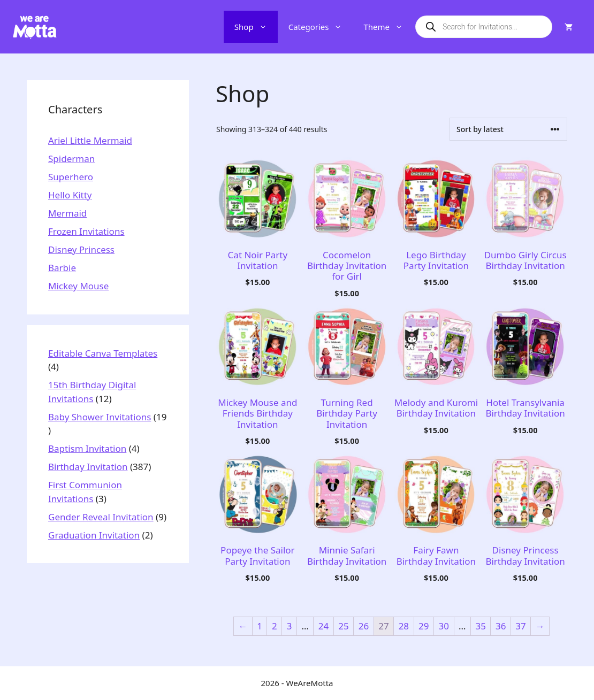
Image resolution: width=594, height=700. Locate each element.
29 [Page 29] (424, 626)
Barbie (62, 268)
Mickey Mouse (78, 286)
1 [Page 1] (260, 626)
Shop (256, 27)
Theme (389, 27)
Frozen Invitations (86, 231)
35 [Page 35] (480, 626)
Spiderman (71, 159)
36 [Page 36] (501, 626)
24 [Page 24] (323, 626)
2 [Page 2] (275, 626)
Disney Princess (81, 249)
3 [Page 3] (290, 626)
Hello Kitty (70, 195)
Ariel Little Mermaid (90, 140)
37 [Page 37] (520, 626)
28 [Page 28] (404, 626)
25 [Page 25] (343, 626)
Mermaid (67, 213)
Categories (321, 27)
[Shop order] (508, 129)
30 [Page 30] (444, 626)
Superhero (71, 177)
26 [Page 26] (364, 626)
